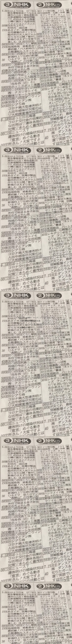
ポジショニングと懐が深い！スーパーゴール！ (38, 324)
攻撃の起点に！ (26, 328)
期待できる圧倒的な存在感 (30, 321)
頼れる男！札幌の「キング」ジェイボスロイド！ (37, 318)
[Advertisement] (36, 31)
